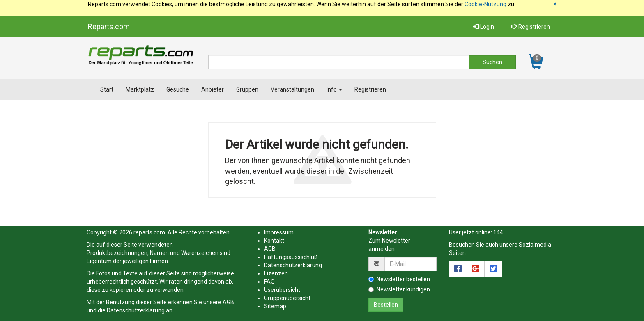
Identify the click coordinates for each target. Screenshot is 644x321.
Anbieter (213, 89)
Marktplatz (140, 89)
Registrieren (531, 27)
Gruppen (247, 89)
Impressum (279, 232)
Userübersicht (282, 290)
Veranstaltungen (292, 89)
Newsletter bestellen (399, 279)
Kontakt (274, 241)
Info (334, 89)
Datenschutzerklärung (136, 310)
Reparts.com (109, 26)
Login (484, 27)
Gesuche (178, 89)
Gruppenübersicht (287, 298)
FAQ (269, 282)
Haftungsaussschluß (291, 257)
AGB (228, 302)
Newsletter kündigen (399, 289)
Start (107, 89)
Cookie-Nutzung (485, 4)
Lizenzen (276, 273)
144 (498, 232)
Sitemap (275, 306)
